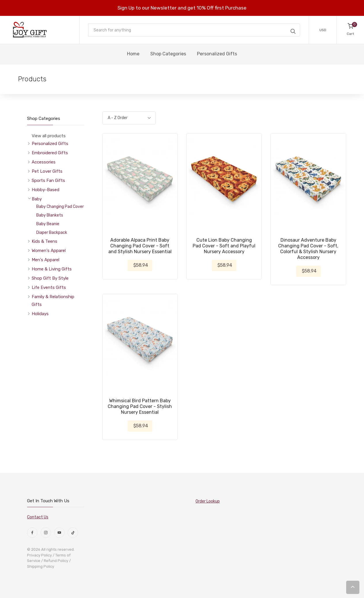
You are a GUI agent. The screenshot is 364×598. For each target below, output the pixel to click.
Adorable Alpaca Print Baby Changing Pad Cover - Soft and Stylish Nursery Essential (140, 246)
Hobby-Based (45, 190)
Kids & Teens (44, 241)
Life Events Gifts (49, 287)
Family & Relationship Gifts (53, 301)
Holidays (40, 314)
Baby (37, 199)
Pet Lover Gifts (47, 171)
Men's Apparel (45, 260)
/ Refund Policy (55, 561)
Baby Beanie (48, 224)
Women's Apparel (49, 251)
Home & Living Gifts (52, 269)
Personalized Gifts (50, 144)
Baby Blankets (50, 215)
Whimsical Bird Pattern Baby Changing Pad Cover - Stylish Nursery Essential (140, 406)
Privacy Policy (39, 555)
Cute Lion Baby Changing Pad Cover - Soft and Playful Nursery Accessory (224, 246)
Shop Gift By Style (50, 278)
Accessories (44, 162)
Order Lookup (208, 501)
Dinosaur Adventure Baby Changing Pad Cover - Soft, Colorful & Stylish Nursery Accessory (308, 249)
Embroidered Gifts (50, 153)
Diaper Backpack (52, 233)
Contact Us (38, 517)
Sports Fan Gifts (48, 180)
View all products (49, 136)
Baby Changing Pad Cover (60, 207)
